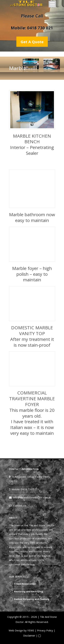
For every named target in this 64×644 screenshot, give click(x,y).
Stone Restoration (25, 584)
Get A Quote (32, 42)
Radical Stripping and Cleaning (32, 599)
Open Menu (52, 4)
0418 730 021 (40, 28)
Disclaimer (29, 635)
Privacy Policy (45, 630)
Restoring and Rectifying (29, 591)
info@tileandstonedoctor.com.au (32, 497)
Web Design (16, 630)
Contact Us (20, 506)
